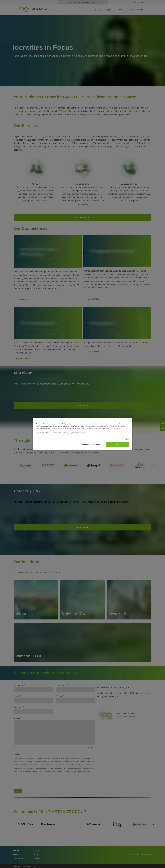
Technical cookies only (90, 445)
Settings (126, 439)
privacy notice (80, 433)
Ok (118, 445)
